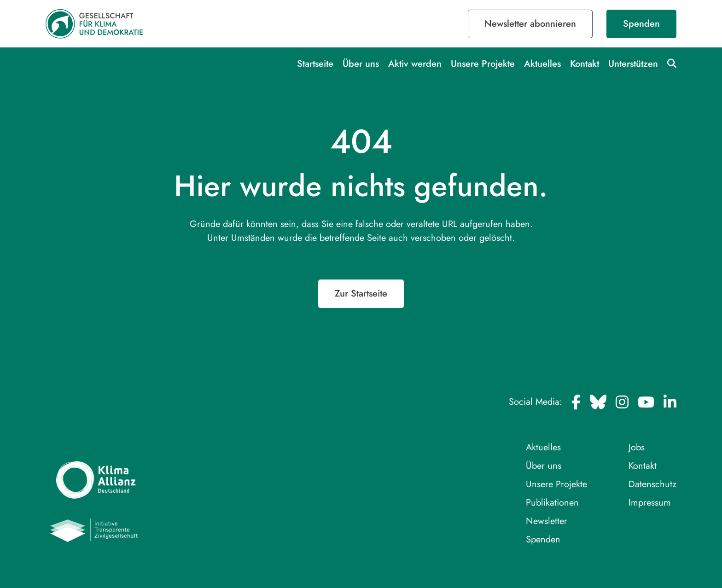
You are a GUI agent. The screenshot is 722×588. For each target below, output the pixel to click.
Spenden (641, 24)
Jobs (637, 447)
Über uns (361, 64)
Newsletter (547, 521)
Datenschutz (652, 484)
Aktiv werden (415, 64)
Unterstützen (633, 64)
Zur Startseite (361, 294)
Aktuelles (542, 64)
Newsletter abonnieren (530, 24)
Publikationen (552, 503)
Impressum (650, 503)
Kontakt (585, 64)
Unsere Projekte (483, 64)
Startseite (315, 64)
